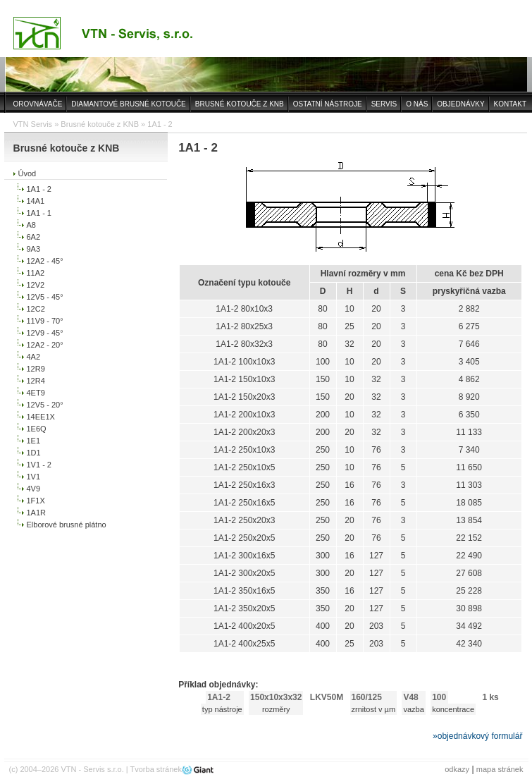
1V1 (34, 477)
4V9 (34, 489)
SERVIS (384, 104)
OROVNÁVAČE (38, 104)
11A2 (36, 273)
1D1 (34, 453)
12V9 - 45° (45, 333)
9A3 (34, 249)
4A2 (34, 357)
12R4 (36, 381)
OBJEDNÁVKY (460, 104)
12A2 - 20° (45, 345)
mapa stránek (500, 769)
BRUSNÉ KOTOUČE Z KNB (240, 104)
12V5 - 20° (45, 405)
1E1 (34, 441)
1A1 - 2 (39, 189)
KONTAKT (510, 104)
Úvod (27, 173)
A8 (31, 225)
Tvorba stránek (156, 769)
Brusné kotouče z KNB (100, 124)
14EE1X (41, 417)
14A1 (36, 201)
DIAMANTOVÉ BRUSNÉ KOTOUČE (128, 104)
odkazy (457, 769)
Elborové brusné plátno (67, 525)
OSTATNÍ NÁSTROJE (328, 104)
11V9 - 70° (45, 321)
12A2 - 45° (45, 261)
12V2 (36, 285)
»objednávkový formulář (477, 736)
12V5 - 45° (45, 297)
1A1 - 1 (39, 213)
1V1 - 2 (39, 465)
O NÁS (417, 104)
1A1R (37, 513)
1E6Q (37, 429)
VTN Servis (33, 124)
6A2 (34, 237)
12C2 (36, 309)
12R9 (36, 369)
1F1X (36, 501)
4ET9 (36, 393)
